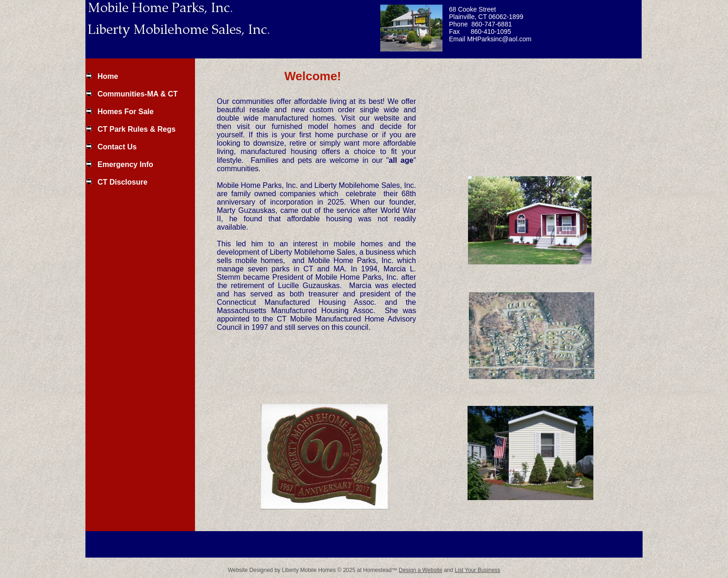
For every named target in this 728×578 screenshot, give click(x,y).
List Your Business (477, 570)
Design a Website (421, 570)
